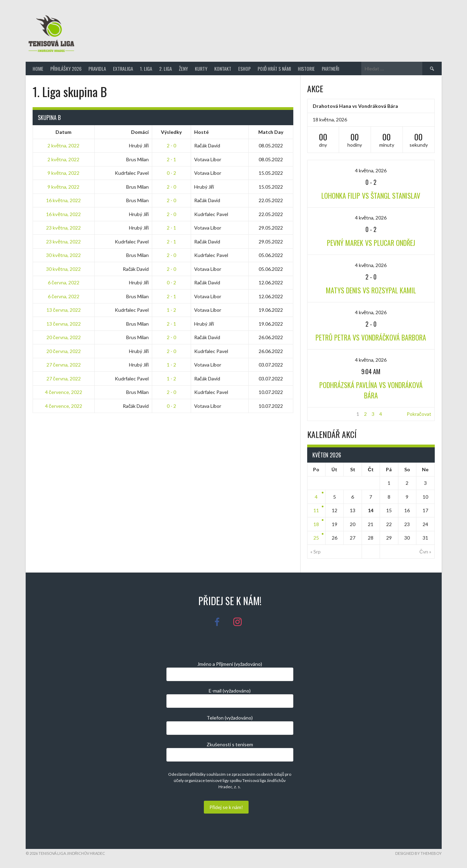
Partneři (330, 68)
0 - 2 (171, 173)
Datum (63, 132)
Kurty (201, 68)
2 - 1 (171, 159)
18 (316, 524)
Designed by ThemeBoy (418, 853)
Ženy (183, 68)
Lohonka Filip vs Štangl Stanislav (371, 196)
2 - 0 (171, 145)
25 (316, 538)
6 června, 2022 (64, 282)
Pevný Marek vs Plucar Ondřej (371, 243)
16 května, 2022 (63, 200)
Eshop (244, 68)
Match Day (271, 132)
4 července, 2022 (64, 392)
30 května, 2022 (63, 255)
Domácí (140, 132)
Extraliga (123, 68)
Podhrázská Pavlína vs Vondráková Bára (371, 390)
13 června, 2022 (64, 310)
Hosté (201, 132)
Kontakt (223, 68)
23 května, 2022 (63, 228)
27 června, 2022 (64, 365)
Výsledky (171, 132)
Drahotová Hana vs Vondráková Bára (355, 106)
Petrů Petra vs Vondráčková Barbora (371, 337)
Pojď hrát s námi (274, 68)
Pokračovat (419, 414)
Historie (306, 68)
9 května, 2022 (63, 173)
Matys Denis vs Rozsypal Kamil (371, 290)
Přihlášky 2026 (66, 68)
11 (316, 510)
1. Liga (146, 68)
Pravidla (97, 68)
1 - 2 (171, 310)
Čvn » (425, 552)
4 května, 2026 (371, 170)
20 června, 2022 (64, 337)
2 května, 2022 (63, 145)
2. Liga (166, 68)
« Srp (315, 552)
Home (38, 68)
